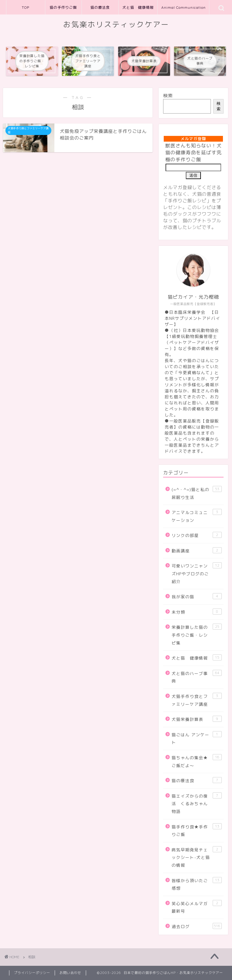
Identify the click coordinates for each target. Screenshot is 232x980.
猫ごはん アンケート (197, 738)
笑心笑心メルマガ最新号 (197, 907)
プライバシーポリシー (32, 973)
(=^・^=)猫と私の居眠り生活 (197, 493)
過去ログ (197, 926)
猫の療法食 (100, 7)
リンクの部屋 (197, 535)
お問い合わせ (70, 973)
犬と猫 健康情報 (138, 7)
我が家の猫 (197, 596)
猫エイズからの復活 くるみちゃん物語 (197, 803)
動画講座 (197, 550)
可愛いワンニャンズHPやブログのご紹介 (197, 573)
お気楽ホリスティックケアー (116, 24)
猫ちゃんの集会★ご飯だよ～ (197, 761)
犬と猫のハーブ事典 (197, 677)
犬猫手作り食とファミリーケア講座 (197, 700)
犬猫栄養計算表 (197, 719)
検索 (168, 96)
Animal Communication (184, 7)
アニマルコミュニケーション (197, 516)
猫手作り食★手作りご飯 (197, 830)
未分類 (197, 612)
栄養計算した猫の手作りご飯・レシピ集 (197, 635)
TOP (26, 7)
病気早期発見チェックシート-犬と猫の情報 (197, 857)
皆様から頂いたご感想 (197, 884)
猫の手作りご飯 (63, 7)
